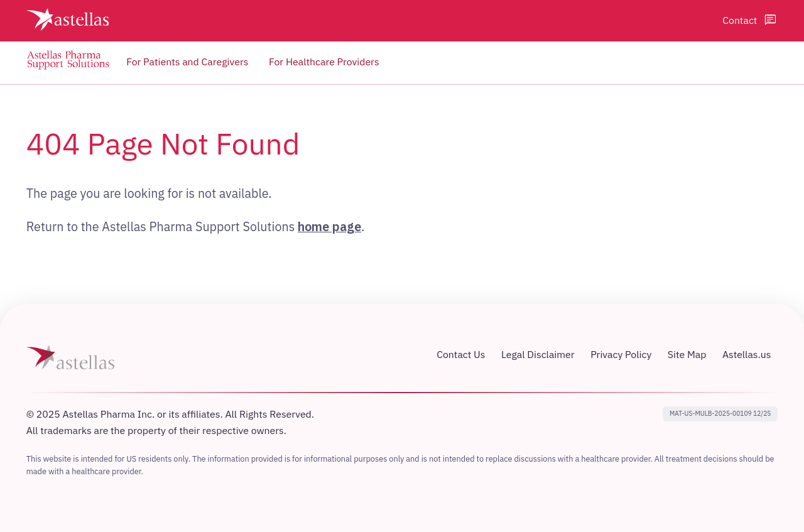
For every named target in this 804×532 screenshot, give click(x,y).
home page (329, 226)
